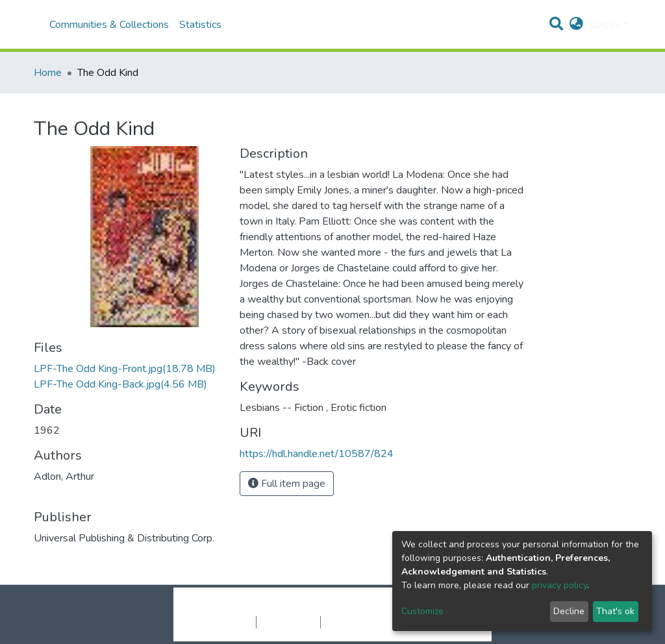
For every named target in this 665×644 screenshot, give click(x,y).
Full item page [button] (287, 484)
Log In (606, 25)
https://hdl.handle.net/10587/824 (317, 454)
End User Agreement (365, 622)
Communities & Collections (109, 25)
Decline (569, 611)
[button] (576, 25)
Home (48, 73)
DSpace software (253, 608)
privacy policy (559, 585)
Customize (422, 611)
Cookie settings (221, 622)
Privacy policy (288, 622)
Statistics (200, 25)
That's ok (615, 611)
